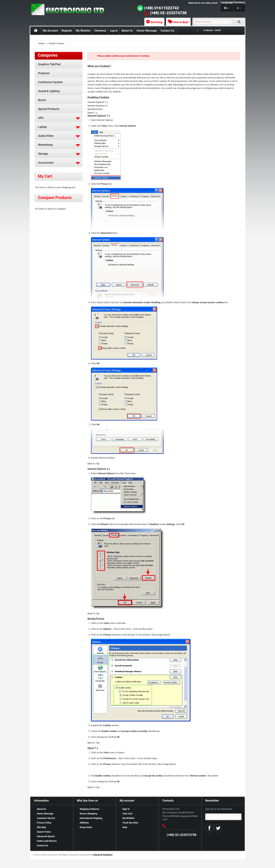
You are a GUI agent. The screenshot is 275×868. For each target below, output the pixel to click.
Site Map (41, 827)
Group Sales (86, 827)
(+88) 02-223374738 (168, 13)
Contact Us (167, 31)
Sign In (126, 809)
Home (41, 43)
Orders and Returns (47, 841)
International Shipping (91, 818)
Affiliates (84, 823)
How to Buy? (181, 22)
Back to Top (93, 464)
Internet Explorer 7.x (98, 102)
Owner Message (147, 31)
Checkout (100, 31)
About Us (127, 31)
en (226, 8)
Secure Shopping (88, 814)
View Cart (127, 814)
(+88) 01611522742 (162, 8)
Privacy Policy (44, 823)
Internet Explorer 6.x (98, 106)
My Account (50, 31)
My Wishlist (83, 31)
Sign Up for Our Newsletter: (219, 809)
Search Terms (44, 832)
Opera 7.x (92, 113)
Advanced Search (46, 836)
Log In (114, 31)
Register (67, 31)
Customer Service (46, 818)
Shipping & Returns (89, 809)
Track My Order (130, 823)
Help (125, 827)
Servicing (157, 22)
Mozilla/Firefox (95, 109)
